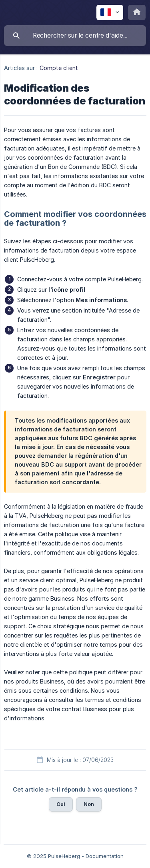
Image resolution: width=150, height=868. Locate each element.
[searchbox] (75, 36)
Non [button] (89, 804)
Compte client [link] (59, 68)
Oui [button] (61, 804)
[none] (110, 12)
